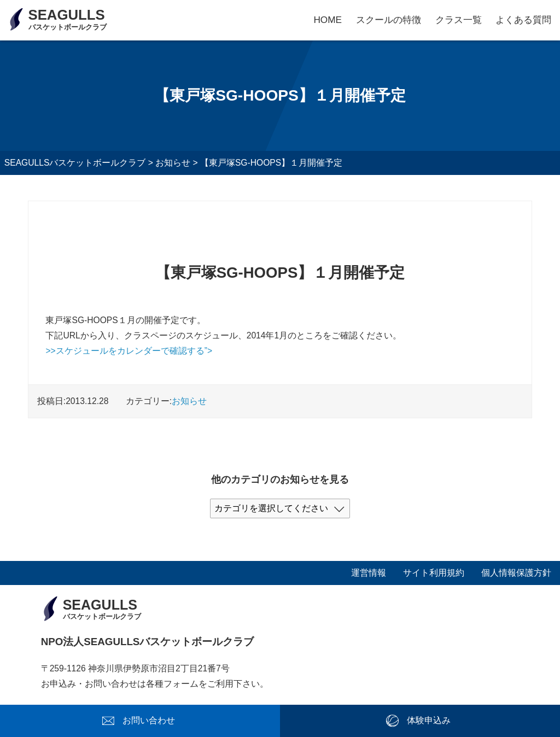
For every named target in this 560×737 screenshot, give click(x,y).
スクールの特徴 (389, 20)
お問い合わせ (149, 720)
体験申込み (429, 720)
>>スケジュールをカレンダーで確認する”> (129, 351)
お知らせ (189, 401)
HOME (328, 20)
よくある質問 (523, 20)
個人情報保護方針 (516, 573)
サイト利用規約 (434, 573)
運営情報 (369, 573)
